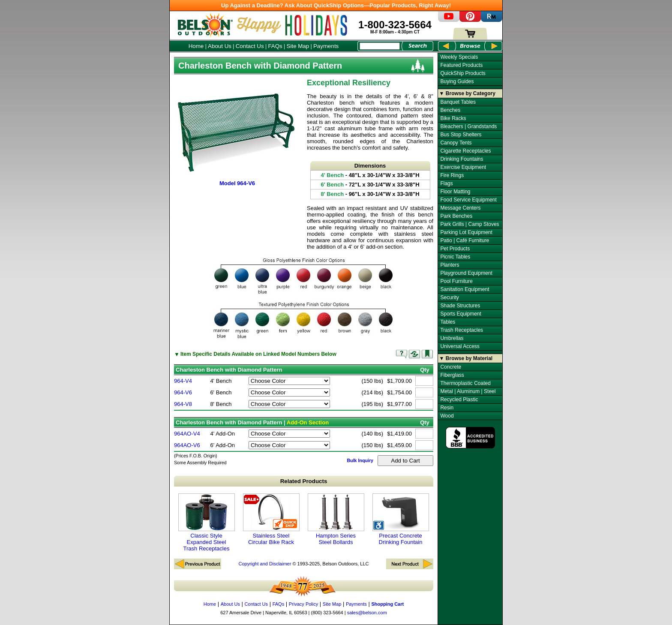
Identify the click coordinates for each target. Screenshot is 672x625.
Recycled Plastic (459, 400)
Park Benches (456, 216)
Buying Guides (457, 81)
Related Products (304, 481)
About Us (220, 46)
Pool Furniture (456, 281)
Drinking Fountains (462, 159)
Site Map (298, 46)
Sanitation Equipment (465, 289)
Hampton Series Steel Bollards (336, 519)
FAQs (275, 46)
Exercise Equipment (463, 167)
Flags (446, 183)
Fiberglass (452, 375)
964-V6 (183, 392)
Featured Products (461, 65)
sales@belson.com (367, 613)
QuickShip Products (463, 73)
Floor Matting (455, 192)
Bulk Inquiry (360, 460)
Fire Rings (452, 175)
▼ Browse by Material (466, 358)
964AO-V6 (187, 445)
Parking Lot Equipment (466, 232)
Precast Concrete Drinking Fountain (401, 519)
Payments (326, 46)
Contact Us (250, 46)
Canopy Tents (456, 143)
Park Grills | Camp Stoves (469, 224)
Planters (450, 265)
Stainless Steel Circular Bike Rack (271, 519)
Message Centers (460, 208)
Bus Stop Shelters (461, 135)
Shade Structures (460, 306)
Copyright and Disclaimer (265, 564)
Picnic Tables (455, 257)
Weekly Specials (459, 57)
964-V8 (183, 404)
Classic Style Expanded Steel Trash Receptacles (207, 523)
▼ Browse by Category (467, 93)
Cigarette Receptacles (465, 151)
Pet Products (455, 249)
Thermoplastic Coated (465, 383)
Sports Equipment (460, 314)
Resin (447, 408)
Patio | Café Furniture (465, 240)
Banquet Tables (458, 102)
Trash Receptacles (462, 330)
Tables (448, 322)
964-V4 (183, 381)
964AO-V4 (187, 434)
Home (196, 46)
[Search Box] (380, 46)
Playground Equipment (466, 273)
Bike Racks (453, 118)
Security (449, 297)
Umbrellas (452, 338)
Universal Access (460, 346)
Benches (450, 110)
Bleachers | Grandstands (468, 126)
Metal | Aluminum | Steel (468, 391)
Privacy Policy (303, 604)
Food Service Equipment (468, 200)
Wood (447, 416)
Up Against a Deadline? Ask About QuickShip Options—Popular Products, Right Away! (336, 5)
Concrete (451, 367)
